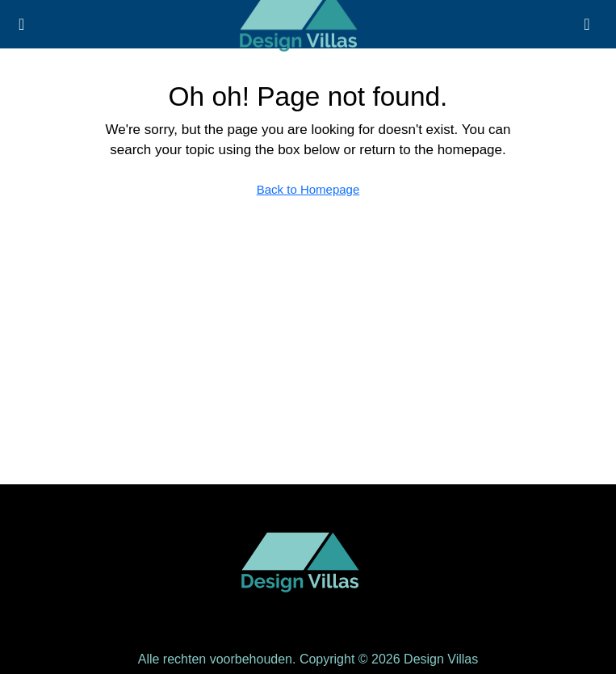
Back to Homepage (308, 189)
